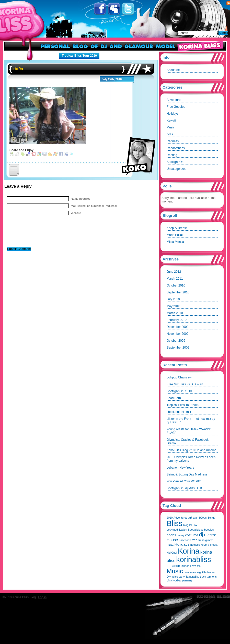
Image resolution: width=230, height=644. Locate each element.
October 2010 (176, 285)
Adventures (174, 100)
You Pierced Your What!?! (184, 481)
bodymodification (177, 530)
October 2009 (176, 341)
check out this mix (179, 412)
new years (190, 572)
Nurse (211, 572)
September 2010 (178, 292)
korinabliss (193, 559)
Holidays (172, 114)
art (190, 517)
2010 (170, 518)
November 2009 (177, 334)
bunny (181, 535)
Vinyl (170, 580)
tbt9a (18, 69)
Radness (173, 141)
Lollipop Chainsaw (179, 377)
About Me (173, 70)
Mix (199, 566)
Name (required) (81, 199)
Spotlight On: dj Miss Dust (184, 488)
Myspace (114, 9)
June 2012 (174, 272)
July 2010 (173, 299)
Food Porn (174, 398)
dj (201, 534)
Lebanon (173, 566)
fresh (202, 540)
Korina (189, 551)
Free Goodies (176, 107)
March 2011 (175, 279)
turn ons (212, 577)
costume (192, 535)
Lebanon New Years (180, 468)
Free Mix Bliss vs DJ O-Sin (185, 384)
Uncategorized (176, 169)
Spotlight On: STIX (179, 391)
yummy (187, 580)
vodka (177, 580)
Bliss (175, 523)
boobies (209, 530)
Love (193, 566)
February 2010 (177, 320)
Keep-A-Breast (177, 228)
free (195, 540)
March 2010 (175, 313)
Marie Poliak (175, 235)
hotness (195, 545)
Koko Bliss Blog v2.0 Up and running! (192, 450)
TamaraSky (192, 577)
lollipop (185, 566)
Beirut (211, 518)
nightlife (202, 572)
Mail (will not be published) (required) (94, 206)
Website (76, 213)
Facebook (100, 9)
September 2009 (178, 348)
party (182, 577)
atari (196, 518)
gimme (210, 540)
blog (186, 525)
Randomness (176, 148)
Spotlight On (175, 162)
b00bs (203, 518)
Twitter (128, 9)
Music (171, 127)
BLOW (193, 525)
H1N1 (170, 545)
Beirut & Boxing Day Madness (187, 474)
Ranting (172, 155)
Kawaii (171, 121)
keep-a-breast (209, 545)
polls (170, 134)
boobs (171, 535)
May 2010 (173, 306)
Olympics (172, 577)
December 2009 (177, 327)
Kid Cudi (172, 553)
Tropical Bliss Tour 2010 (79, 56)
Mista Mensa (175, 242)
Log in (42, 597)
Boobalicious (195, 530)
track (203, 577)
